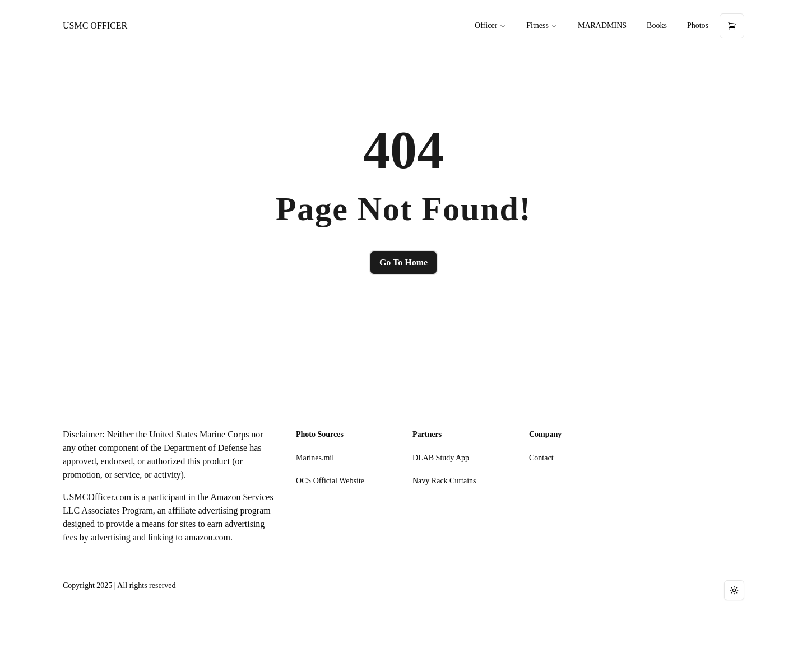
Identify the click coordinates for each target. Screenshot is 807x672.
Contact (541, 458)
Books (657, 25)
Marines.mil (315, 458)
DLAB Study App (441, 458)
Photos (698, 25)
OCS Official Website (330, 481)
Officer (490, 25)
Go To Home (403, 262)
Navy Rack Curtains (444, 481)
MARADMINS (602, 25)
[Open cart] (732, 26)
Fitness (542, 25)
